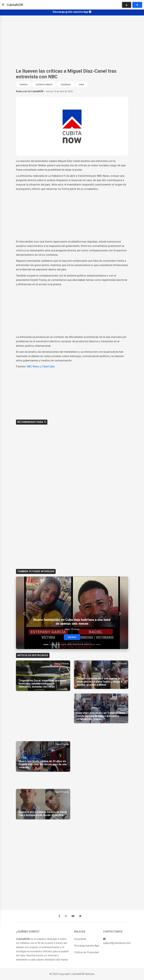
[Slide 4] (63, 645)
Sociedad (66, 85)
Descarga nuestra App (87, 946)
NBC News (33, 366)
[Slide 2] (52, 645)
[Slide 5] (69, 645)
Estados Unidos (44, 85)
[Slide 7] (81, 645)
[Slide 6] (75, 645)
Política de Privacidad (86, 952)
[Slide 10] (98, 645)
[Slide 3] (58, 645)
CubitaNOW (15, 5)
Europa (24, 85)
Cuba (81, 85)
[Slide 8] (87, 645)
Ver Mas (72, 637)
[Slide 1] (46, 645)
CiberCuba (48, 366)
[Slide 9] (92, 645)
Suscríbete (80, 939)
